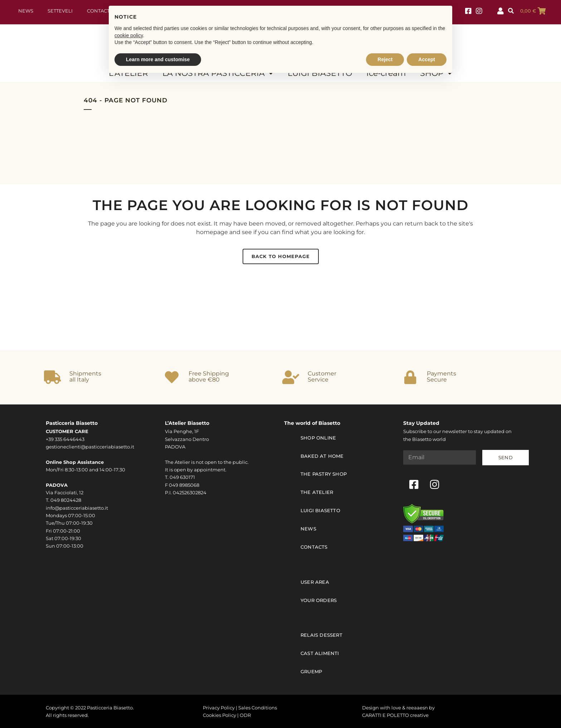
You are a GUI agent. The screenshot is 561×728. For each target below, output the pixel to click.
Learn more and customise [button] (158, 59)
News (26, 11)
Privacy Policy (219, 707)
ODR (245, 715)
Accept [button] (427, 59)
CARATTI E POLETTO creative (395, 715)
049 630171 (182, 477)
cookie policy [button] (129, 35)
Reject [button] (385, 59)
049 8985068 (184, 485)
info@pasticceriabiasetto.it (77, 508)
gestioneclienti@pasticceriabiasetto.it (90, 447)
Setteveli (60, 11)
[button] (511, 11)
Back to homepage (281, 256)
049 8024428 (66, 500)
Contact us (102, 11)
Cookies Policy (219, 715)
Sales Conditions (258, 707)
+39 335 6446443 (65, 439)
